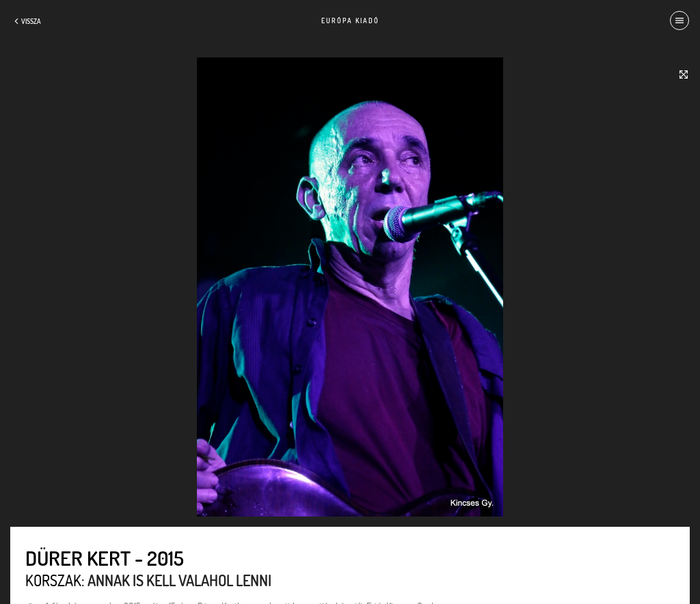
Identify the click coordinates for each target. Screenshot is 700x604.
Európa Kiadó (350, 20)
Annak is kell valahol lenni (179, 580)
